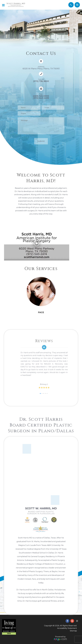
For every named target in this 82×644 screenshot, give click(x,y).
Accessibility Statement (67, 628)
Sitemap (73, 631)
